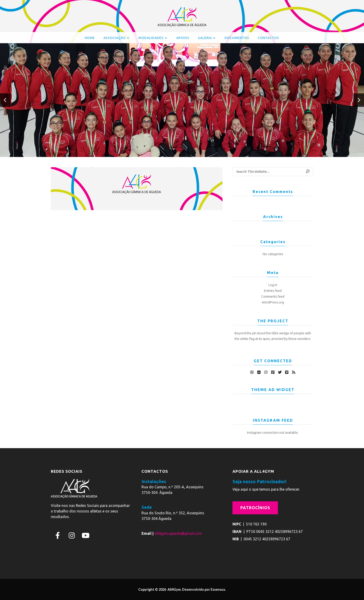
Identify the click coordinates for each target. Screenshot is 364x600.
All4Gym (174, 589)
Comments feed (273, 297)
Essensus (218, 589)
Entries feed (273, 291)
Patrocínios (255, 508)
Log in (273, 285)
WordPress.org (273, 302)
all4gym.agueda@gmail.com (178, 533)
